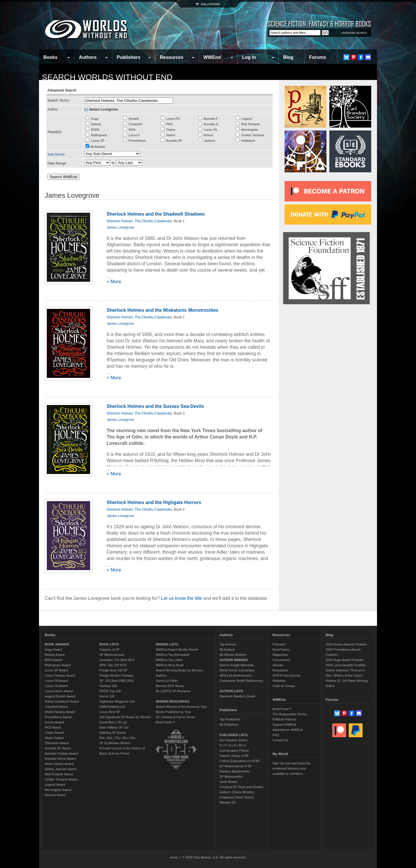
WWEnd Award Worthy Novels (177, 649)
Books (50, 57)
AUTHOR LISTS (231, 691)
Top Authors (228, 644)
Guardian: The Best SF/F (117, 660)
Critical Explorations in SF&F (240, 761)
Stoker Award (54, 738)
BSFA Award (54, 660)
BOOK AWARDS (57, 644)
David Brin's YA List (113, 722)
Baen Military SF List (114, 727)
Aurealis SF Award (58, 748)
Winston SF (228, 802)
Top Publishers (230, 719)
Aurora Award (54, 722)
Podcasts (279, 644)
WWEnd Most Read (170, 665)
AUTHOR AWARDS (234, 660)
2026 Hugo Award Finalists (344, 660)
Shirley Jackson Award (61, 769)
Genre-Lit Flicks (167, 681)
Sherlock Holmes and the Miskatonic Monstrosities (162, 310)
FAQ (276, 735)
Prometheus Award (58, 717)
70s (117, 738)
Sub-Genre (56, 154)
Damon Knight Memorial (237, 665)
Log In (249, 57)
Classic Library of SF (234, 756)
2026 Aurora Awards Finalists (346, 644)
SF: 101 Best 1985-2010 (117, 681)
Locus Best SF (110, 712)
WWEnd (212, 57)
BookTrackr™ (165, 722)
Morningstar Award (58, 790)
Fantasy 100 (108, 686)
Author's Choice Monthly (237, 792)
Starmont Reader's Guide (237, 696)
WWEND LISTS (167, 644)
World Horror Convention (237, 670)
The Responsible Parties (290, 714)
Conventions (281, 660)
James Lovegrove (120, 227)
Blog (288, 57)
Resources (172, 57)
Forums (318, 57)
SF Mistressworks (112, 655)
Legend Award (55, 785)
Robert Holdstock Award (62, 701)
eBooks (278, 665)
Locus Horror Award (59, 691)
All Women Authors (233, 655)
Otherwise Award (57, 743)
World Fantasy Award (60, 712)
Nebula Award (55, 655)
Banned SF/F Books (170, 686)
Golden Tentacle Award (61, 779)
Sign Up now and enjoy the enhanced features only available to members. (291, 768)
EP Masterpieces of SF (236, 766)
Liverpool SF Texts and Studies (241, 787)
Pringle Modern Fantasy (116, 675)
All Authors (227, 649)
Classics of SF (109, 649)
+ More (114, 282)
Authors (88, 57)
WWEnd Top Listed (169, 660)
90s (133, 738)
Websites (279, 681)
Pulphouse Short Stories (237, 797)
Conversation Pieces (234, 751)
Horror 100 (107, 696)
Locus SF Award (56, 670)
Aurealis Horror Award (60, 759)
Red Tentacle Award (59, 774)
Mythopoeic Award (58, 665)
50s (102, 738)
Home (174, 857)
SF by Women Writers (115, 743)
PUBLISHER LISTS (234, 735)
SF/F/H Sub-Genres (286, 675)
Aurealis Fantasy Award (61, 753)
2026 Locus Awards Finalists (346, 665)
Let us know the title (182, 598)
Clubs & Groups (284, 686)
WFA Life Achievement (235, 675)
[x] (86, 109)
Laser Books (228, 782)
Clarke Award (54, 733)
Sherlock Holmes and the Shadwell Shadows (156, 214)
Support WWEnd (284, 725)
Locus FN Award (56, 681)
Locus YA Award (56, 686)
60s (110, 738)
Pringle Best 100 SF (114, 670)
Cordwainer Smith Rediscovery (241, 681)
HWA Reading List (112, 707)
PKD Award (53, 727)
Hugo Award (53, 649)
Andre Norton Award (59, 764)
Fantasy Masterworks (235, 771)
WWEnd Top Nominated (173, 655)
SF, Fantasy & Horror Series (175, 717)
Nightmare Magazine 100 (117, 701)
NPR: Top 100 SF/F (113, 665)
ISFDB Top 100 (110, 691)
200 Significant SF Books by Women (125, 717)
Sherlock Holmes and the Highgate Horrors (154, 502)
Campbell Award (56, 707)
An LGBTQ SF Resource (173, 691)
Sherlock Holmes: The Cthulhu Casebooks (139, 221)
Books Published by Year (173, 712)
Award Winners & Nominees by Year (181, 707)
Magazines (280, 655)
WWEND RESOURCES (173, 701)
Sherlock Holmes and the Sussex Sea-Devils (155, 406)
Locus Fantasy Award (60, 675)
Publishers (129, 57)
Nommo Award (55, 795)
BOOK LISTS (109, 644)
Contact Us (280, 740)
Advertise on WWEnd (288, 730)
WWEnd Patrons (284, 719)
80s (125, 738)
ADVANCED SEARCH (354, 33)
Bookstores (280, 670)
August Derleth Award (60, 696)
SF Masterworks (231, 776)
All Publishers (229, 725)
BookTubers (281, 649)
